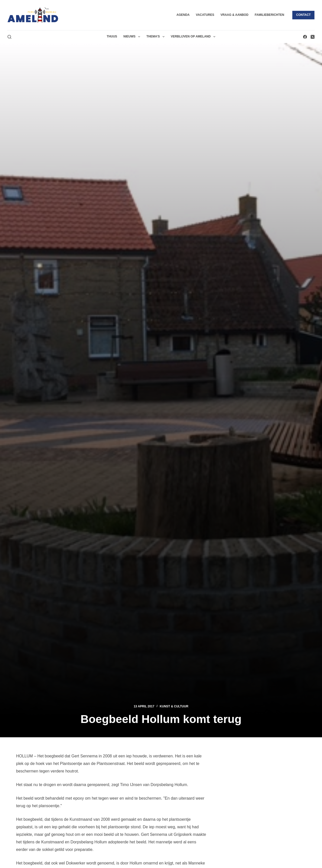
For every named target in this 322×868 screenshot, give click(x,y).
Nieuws (133, 37)
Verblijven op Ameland (194, 37)
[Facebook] (305, 37)
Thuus (112, 36)
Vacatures (205, 15)
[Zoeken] (9, 37)
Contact (303, 15)
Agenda (183, 15)
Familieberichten (269, 15)
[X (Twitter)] (313, 37)
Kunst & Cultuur (174, 706)
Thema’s (156, 37)
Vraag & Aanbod (234, 15)
